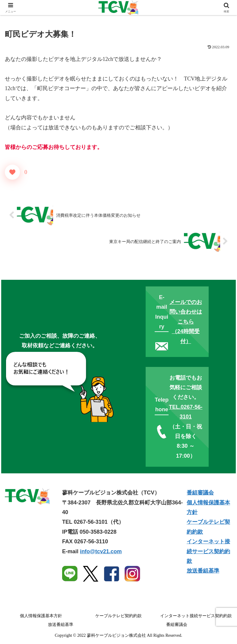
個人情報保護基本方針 (41, 616)
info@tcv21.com (101, 551)
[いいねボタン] (12, 172)
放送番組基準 (203, 571)
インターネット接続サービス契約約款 (208, 551)
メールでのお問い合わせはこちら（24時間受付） (186, 322)
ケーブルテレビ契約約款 (118, 616)
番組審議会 (200, 493)
